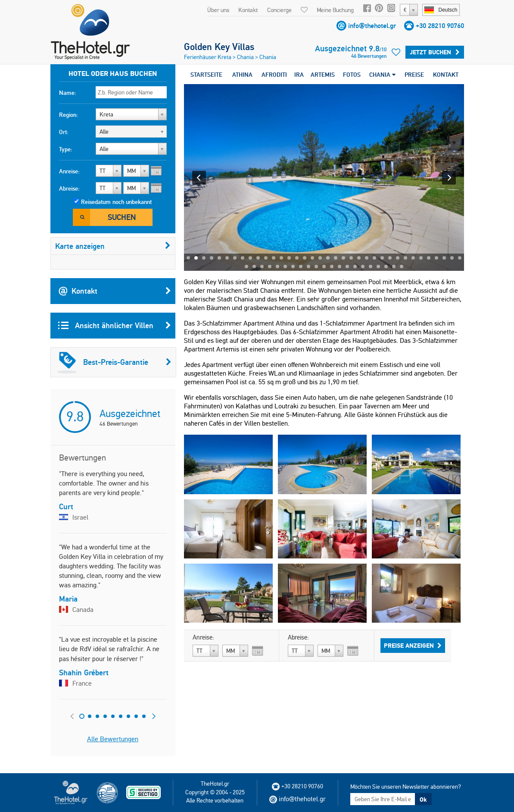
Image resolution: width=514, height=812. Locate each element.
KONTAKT (446, 75)
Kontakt (248, 10)
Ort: (64, 132)
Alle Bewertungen (113, 739)
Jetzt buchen (435, 52)
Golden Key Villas (219, 47)
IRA (299, 75)
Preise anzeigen (413, 646)
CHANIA (382, 75)
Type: (66, 149)
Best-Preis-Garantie (114, 362)
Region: (69, 115)
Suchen (122, 217)
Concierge (279, 10)
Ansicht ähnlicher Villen (115, 326)
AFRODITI (274, 75)
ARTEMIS (323, 75)
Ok (423, 799)
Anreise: (69, 171)
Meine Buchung (335, 10)
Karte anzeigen (113, 246)
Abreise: (69, 188)
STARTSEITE (206, 75)
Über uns (218, 10)
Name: (68, 93)
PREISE (414, 75)
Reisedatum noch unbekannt (116, 202)
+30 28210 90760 (440, 26)
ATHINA (242, 75)
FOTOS (352, 75)
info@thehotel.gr (372, 26)
